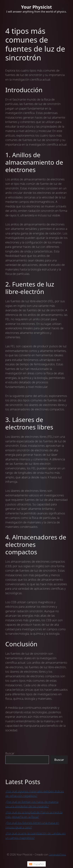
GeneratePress (57, 854)
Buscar (10, 753)
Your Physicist (36, 7)
